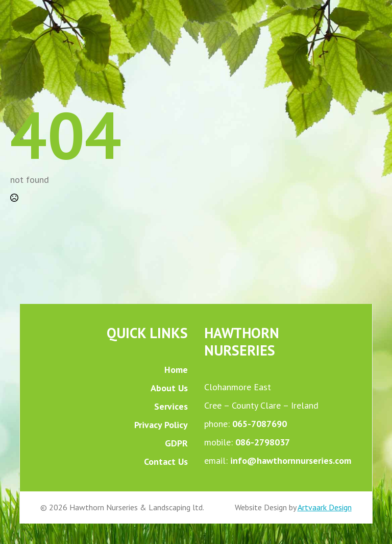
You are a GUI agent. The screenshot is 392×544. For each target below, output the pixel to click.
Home (176, 370)
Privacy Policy (161, 425)
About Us (169, 388)
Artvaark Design (325, 507)
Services (171, 406)
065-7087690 (260, 424)
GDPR (176, 443)
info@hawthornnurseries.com (291, 460)
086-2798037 (263, 442)
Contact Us (166, 462)
